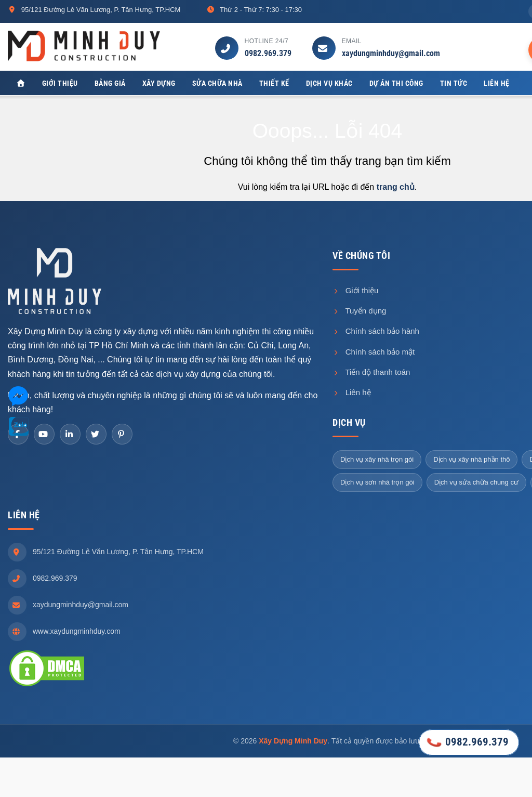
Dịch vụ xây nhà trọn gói (377, 459)
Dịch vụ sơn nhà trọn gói (377, 482)
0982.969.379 (268, 53)
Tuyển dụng (359, 311)
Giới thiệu (60, 83)
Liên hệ (497, 83)
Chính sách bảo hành (376, 331)
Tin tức (454, 83)
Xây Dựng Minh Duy (293, 741)
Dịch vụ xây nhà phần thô (471, 459)
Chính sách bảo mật (374, 352)
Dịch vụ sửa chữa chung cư (476, 482)
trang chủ (396, 187)
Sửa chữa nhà (217, 83)
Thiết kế (274, 83)
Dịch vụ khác (329, 83)
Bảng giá (110, 83)
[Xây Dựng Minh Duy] (21, 83)
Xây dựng (159, 83)
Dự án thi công (396, 83)
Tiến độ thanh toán (371, 372)
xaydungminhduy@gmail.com (391, 53)
